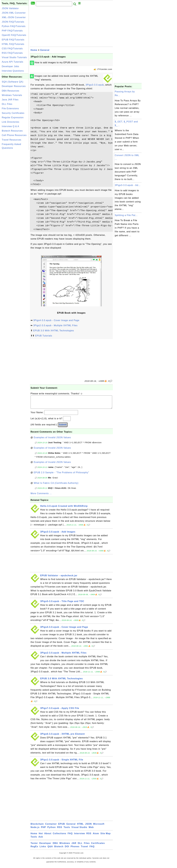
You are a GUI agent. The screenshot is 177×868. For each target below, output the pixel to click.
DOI (67, 849)
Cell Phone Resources (14, 135)
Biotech (59, 849)
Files (87, 846)
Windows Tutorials (12, 95)
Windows (65, 846)
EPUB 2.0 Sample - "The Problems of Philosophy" (61, 475)
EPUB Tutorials (44, 336)
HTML (80, 827)
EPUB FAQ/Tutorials (13, 40)
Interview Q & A (10, 126)
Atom (96, 836)
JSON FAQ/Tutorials (13, 22)
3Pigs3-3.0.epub (95, 85)
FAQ (70, 836)
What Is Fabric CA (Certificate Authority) (56, 486)
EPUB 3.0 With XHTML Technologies (54, 331)
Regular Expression (13, 117)
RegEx (34, 849)
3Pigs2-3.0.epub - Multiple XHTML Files (55, 325)
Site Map (106, 836)
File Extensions (10, 108)
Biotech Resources (12, 131)
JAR (74, 846)
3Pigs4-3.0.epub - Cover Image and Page (56, 320)
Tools (67, 830)
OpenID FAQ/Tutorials (14, 35)
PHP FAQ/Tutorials (12, 31)
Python (52, 830)
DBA (55, 846)
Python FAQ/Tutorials (14, 26)
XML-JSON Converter (14, 17)
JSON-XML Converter (14, 13)
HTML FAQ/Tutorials (13, 44)
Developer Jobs (10, 66)
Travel (84, 849)
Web (91, 830)
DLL (80, 846)
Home (34, 50)
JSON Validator (10, 8)
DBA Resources (11, 91)
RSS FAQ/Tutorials (12, 53)
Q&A (50, 849)
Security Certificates (13, 113)
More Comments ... (41, 496)
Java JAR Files (10, 100)
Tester (34, 846)
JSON (88, 827)
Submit (63, 427)
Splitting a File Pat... (126, 215)
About (48, 836)
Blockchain (37, 827)
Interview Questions (13, 71)
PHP (43, 830)
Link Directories (11, 122)
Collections (60, 836)
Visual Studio (79, 830)
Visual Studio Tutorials (14, 57)
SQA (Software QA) (13, 82)
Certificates (98, 846)
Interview (80, 836)
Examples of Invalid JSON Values (52, 440)
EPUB (62, 827)
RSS (60, 830)
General (45, 50)
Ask (41, 840)
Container (51, 827)
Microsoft (99, 827)
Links (43, 849)
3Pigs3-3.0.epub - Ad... (128, 185)
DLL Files (7, 104)
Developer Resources (14, 86)
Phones (75, 849)
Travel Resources (12, 140)
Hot (41, 836)
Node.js (35, 830)
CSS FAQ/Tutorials (12, 49)
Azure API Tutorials (13, 62)
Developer (45, 846)
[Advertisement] (15, 192)
